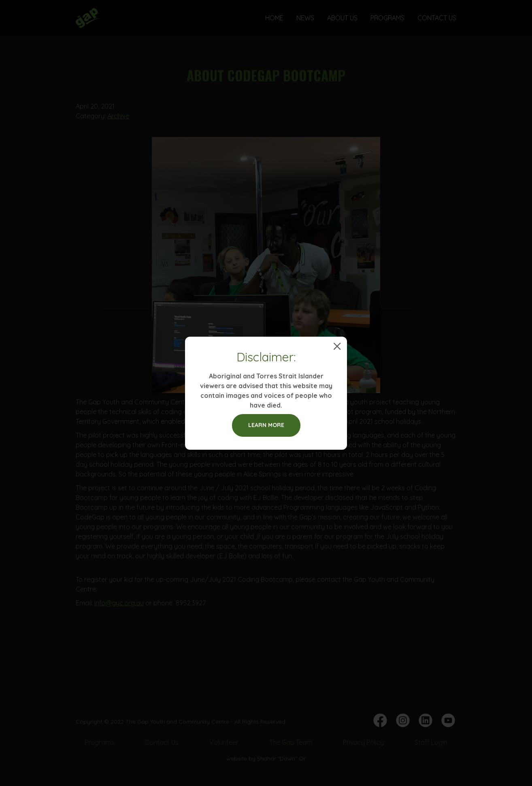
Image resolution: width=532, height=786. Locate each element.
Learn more (266, 425)
